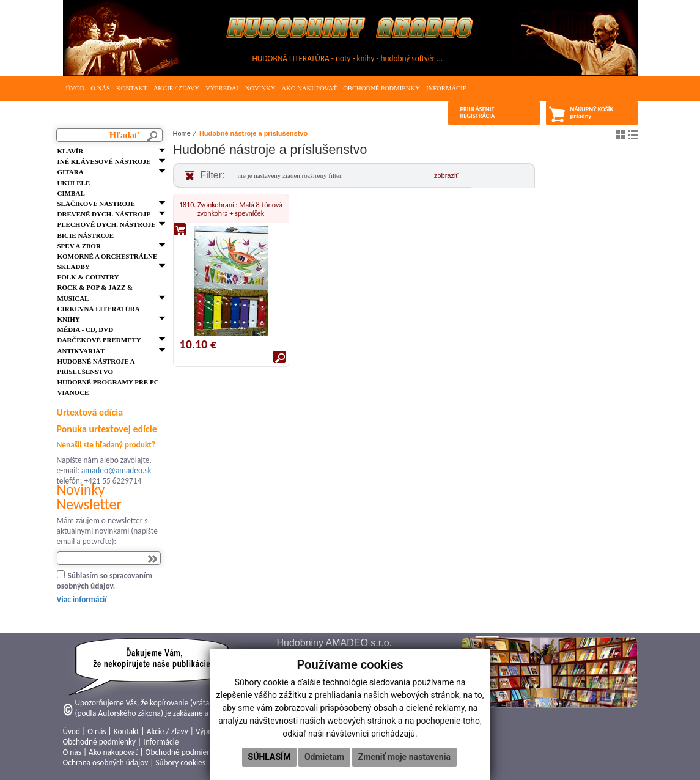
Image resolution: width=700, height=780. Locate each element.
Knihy (69, 319)
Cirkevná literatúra (99, 309)
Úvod (76, 88)
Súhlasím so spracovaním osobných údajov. (105, 581)
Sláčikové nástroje (96, 204)
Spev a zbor (79, 246)
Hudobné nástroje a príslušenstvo (253, 133)
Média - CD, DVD (86, 329)
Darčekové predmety (99, 340)
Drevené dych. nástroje (104, 214)
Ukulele (74, 183)
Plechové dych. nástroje (107, 224)
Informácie (446, 88)
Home (182, 133)
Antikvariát (81, 351)
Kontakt (132, 88)
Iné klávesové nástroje (104, 161)
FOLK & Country (88, 277)
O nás (100, 88)
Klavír (71, 151)
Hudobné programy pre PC (108, 382)
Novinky (260, 88)
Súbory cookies (180, 763)
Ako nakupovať (309, 88)
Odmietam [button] (324, 757)
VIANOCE (73, 392)
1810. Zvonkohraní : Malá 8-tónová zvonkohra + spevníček (231, 209)
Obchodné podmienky (381, 88)
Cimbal (71, 193)
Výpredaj (222, 88)
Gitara (71, 172)
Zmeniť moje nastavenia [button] (404, 757)
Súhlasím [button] (270, 757)
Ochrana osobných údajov (106, 763)
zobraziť (446, 175)
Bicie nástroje (86, 235)
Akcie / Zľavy (177, 88)
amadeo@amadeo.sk (116, 470)
